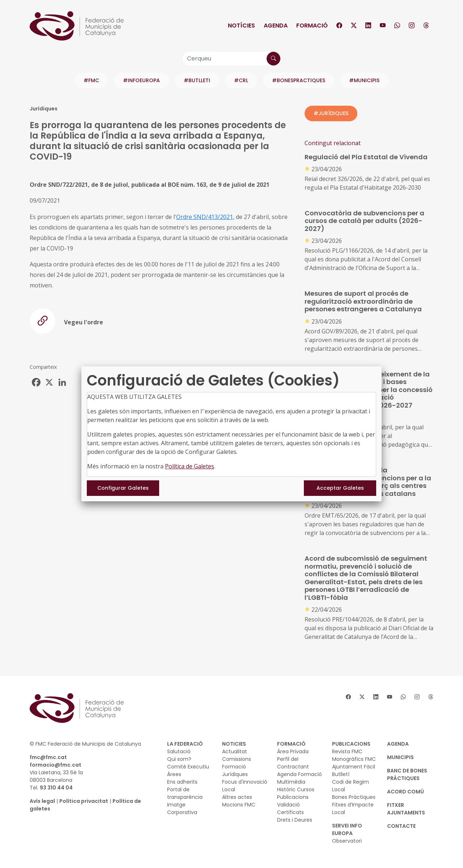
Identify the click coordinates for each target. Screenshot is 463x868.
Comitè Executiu (188, 767)
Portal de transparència (185, 793)
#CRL (241, 80)
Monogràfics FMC (354, 759)
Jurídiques (235, 774)
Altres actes (237, 797)
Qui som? (179, 759)
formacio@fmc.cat (56, 765)
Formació (312, 26)
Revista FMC (347, 751)
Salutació (179, 751)
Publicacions (293, 797)
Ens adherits (182, 782)
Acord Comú (405, 792)
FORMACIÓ (291, 744)
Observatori (347, 841)
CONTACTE (401, 826)
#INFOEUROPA (141, 80)
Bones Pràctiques (354, 797)
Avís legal (42, 801)
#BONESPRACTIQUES (299, 80)
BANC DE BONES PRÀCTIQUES (407, 774)
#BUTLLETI (197, 80)
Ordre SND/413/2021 (205, 217)
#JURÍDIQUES (331, 113)
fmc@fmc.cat (48, 757)
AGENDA (398, 744)
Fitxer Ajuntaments (406, 809)
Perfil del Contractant (293, 763)
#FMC (91, 80)
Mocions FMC (239, 805)
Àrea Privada (293, 751)
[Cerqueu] (231, 59)
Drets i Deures (295, 820)
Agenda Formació (300, 774)
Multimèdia (291, 782)
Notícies (241, 26)
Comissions (237, 759)
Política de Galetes (190, 466)
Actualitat (235, 751)
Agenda (276, 26)
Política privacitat (84, 801)
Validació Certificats (290, 808)
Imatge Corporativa (182, 808)
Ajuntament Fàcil (354, 767)
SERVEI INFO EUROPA (347, 829)
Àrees (174, 774)
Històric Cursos (296, 789)
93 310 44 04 (56, 788)
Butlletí (341, 774)
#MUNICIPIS (364, 80)
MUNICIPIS (400, 757)
